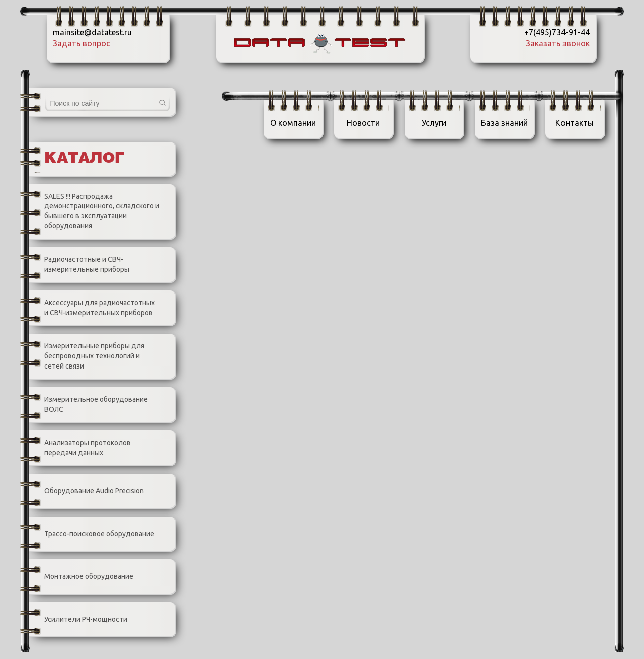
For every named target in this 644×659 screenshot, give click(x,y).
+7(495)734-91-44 (557, 32)
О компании (293, 123)
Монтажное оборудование (81, 577)
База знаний (504, 123)
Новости (363, 123)
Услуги (434, 123)
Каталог (84, 159)
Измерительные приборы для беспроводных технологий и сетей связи (87, 356)
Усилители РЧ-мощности (78, 620)
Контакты (575, 123)
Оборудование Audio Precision (87, 491)
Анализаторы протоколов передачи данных (80, 448)
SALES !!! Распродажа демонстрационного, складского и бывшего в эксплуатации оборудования (94, 211)
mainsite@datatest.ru (92, 32)
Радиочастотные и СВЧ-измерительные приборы (79, 265)
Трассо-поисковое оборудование (92, 534)
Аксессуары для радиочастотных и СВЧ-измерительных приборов (92, 308)
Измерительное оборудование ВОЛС (89, 405)
